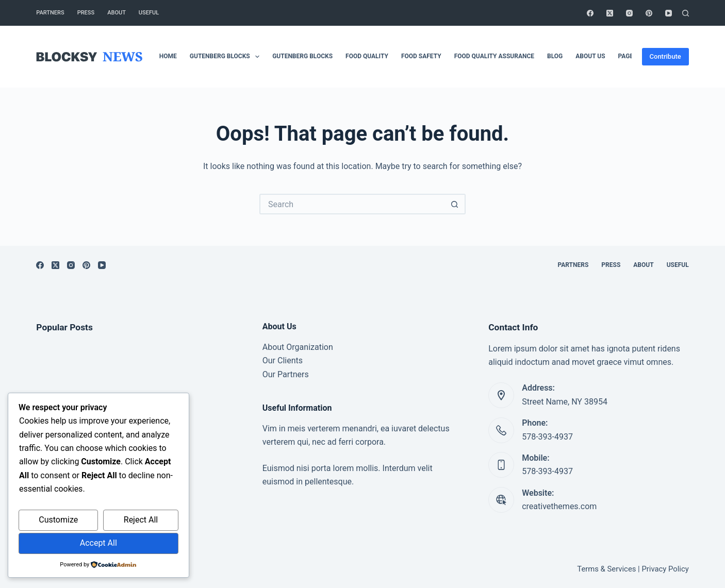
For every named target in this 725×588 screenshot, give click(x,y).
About (117, 13)
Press (86, 13)
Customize (58, 520)
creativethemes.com (559, 506)
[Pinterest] (649, 13)
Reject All (141, 520)
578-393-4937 (547, 437)
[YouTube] (669, 13)
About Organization (298, 347)
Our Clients (283, 360)
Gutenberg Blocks (227, 57)
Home (168, 56)
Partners (50, 13)
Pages (628, 56)
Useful (149, 13)
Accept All (98, 543)
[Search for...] (352, 204)
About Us (590, 56)
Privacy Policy (665, 569)
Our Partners (286, 374)
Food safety (421, 56)
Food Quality (367, 56)
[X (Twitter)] (610, 13)
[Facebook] (590, 13)
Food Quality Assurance (494, 56)
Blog (555, 56)
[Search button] (455, 204)
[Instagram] (629, 13)
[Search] (686, 13)
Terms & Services (606, 569)
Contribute (665, 56)
